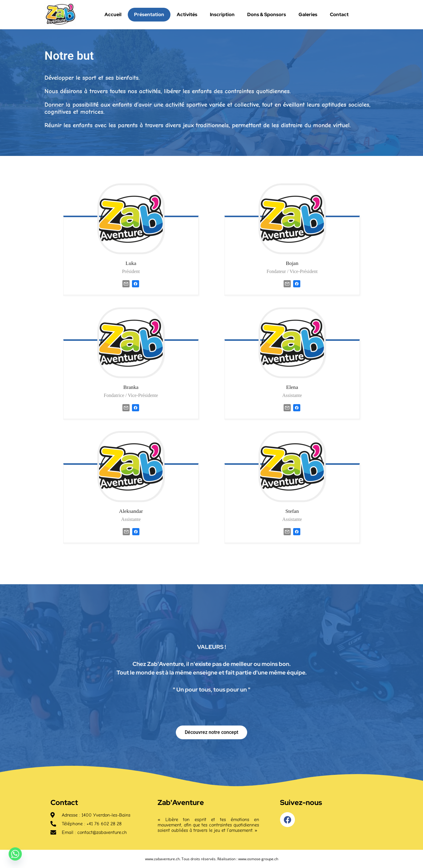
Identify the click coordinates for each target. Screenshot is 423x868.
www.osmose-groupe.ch (258, 859)
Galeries (308, 14)
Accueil (113, 14)
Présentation (149, 14)
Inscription (222, 14)
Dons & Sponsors (267, 14)
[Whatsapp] (15, 854)
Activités (187, 14)
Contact (339, 14)
